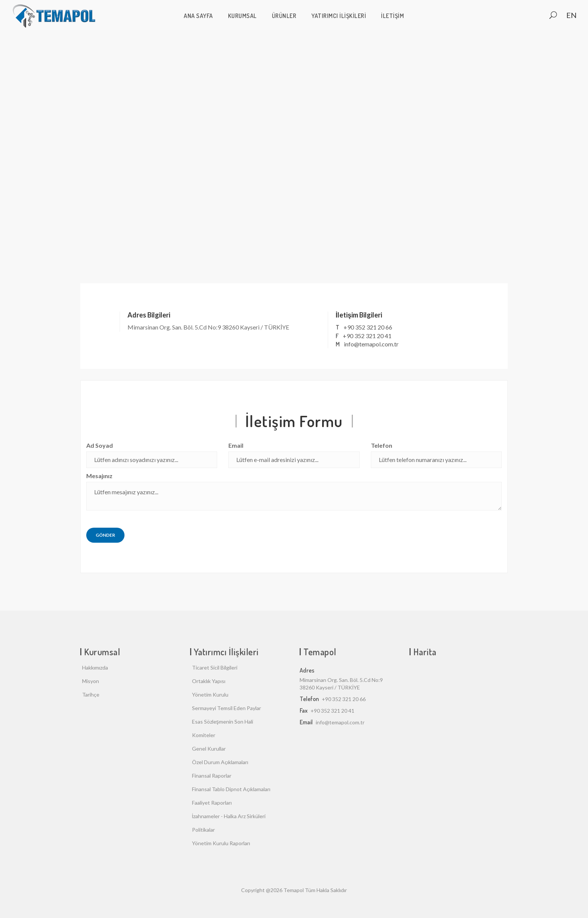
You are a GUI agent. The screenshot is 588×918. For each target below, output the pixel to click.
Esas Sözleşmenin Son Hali (223, 722)
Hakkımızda (95, 667)
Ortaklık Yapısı (209, 681)
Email (236, 445)
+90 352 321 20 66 (368, 327)
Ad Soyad (100, 445)
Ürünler (284, 16)
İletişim (392, 16)
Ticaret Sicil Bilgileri (215, 667)
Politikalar (203, 830)
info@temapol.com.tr (371, 344)
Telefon (382, 445)
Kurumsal (242, 16)
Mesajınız (99, 476)
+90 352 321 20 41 (367, 336)
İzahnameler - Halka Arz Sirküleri (229, 816)
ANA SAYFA (198, 16)
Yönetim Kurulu (210, 695)
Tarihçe (91, 695)
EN (571, 15)
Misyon (91, 681)
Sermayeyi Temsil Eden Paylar (226, 708)
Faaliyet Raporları (212, 803)
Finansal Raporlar (212, 776)
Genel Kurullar (209, 749)
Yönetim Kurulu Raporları (221, 843)
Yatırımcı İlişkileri (339, 16)
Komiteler (204, 735)
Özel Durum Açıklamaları (220, 762)
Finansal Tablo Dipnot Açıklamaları (231, 789)
